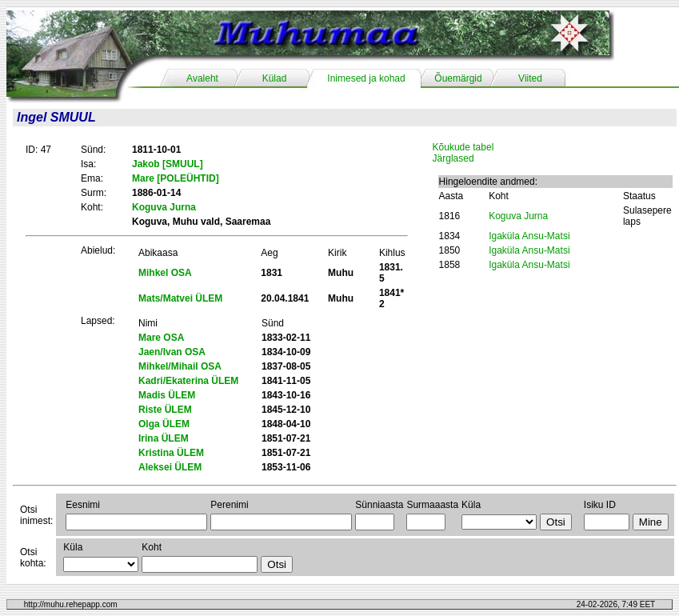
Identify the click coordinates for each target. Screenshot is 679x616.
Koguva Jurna (518, 216)
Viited (530, 78)
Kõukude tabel (463, 147)
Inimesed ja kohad (366, 78)
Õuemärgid (458, 78)
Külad (275, 78)
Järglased (453, 158)
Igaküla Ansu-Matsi (529, 236)
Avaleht (202, 78)
